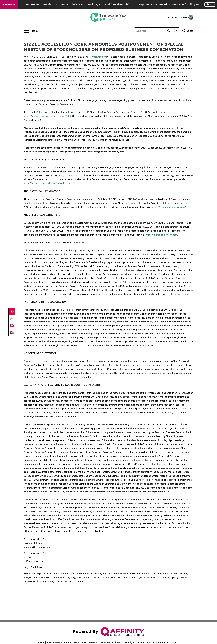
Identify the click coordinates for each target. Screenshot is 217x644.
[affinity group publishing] (12, 326)
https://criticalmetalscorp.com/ (169, 207)
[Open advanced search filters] (176, 31)
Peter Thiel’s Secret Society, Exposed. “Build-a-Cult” (98, 4)
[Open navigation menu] (31, 31)
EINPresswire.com (97, 57)
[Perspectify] (12, 319)
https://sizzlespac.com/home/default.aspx (47, 183)
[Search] (150, 31)
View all (210, 4)
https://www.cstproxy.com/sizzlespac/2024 (47, 116)
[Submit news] (12, 311)
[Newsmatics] (12, 333)
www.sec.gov (145, 286)
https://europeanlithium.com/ (162, 235)
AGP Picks (9, 5)
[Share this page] (187, 31)
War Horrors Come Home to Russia (31, 4)
